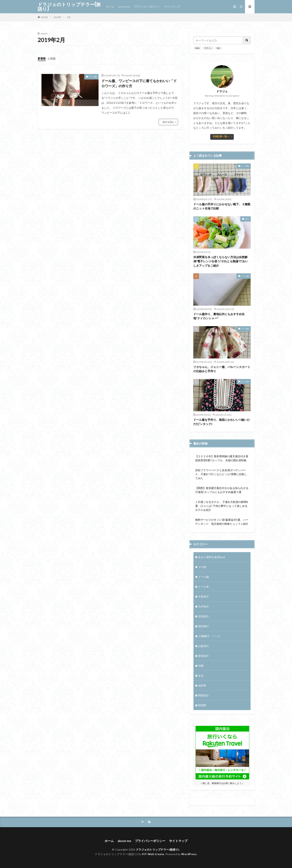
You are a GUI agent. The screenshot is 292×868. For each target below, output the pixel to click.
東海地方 (204, 656)
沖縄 (201, 666)
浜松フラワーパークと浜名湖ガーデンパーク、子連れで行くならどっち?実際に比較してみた (221, 474)
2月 (69, 17)
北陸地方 (204, 616)
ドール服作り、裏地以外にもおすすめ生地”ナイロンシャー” (219, 316)
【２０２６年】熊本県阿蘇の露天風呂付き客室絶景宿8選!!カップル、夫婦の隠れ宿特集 (222, 458)
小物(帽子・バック (209, 636)
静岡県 (202, 705)
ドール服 (93, 77)
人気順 (52, 58)
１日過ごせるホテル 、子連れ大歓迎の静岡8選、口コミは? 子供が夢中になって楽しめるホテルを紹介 (222, 506)
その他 (202, 567)
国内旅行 (204, 626)
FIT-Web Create (153, 854)
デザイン (208, 48)
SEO (218, 48)
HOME (44, 17)
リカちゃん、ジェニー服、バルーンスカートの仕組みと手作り (222, 369)
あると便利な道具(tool (212, 557)
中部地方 (204, 597)
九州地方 (204, 606)
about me (124, 7)
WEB (197, 48)
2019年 (57, 17)
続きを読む (168, 122)
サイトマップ (172, 7)
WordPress (189, 854)
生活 (247, 219)
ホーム (110, 7)
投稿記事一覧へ (221, 136)
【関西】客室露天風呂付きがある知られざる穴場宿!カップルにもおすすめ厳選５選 (222, 490)
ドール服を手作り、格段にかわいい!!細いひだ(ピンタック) (222, 422)
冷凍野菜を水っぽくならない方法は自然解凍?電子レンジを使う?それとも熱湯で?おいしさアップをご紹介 (221, 261)
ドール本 (204, 587)
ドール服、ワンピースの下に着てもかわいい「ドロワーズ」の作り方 (139, 83)
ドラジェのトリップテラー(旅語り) (69, 7)
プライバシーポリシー (147, 7)
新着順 (42, 58)
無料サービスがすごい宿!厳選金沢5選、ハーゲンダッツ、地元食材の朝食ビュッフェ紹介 (222, 522)
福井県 (202, 685)
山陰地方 (204, 646)
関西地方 (204, 695)
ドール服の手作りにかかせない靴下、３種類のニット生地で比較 (222, 206)
